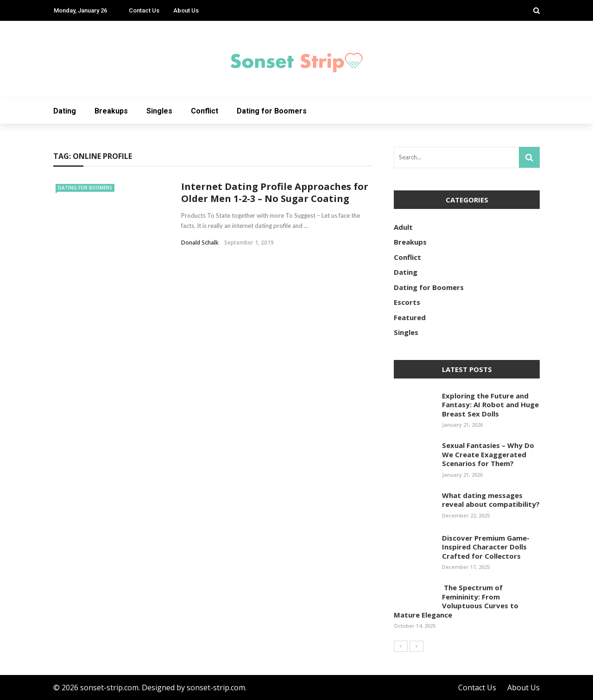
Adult (403, 227)
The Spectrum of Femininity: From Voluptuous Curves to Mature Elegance (456, 601)
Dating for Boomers (272, 111)
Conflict (205, 111)
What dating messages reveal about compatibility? (491, 500)
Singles (159, 111)
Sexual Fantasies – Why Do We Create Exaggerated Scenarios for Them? (488, 454)
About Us (186, 10)
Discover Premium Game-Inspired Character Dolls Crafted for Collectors (486, 547)
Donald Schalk (200, 243)
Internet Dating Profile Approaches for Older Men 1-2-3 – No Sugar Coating (275, 192)
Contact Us (144, 10)
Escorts (407, 302)
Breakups (111, 111)
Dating (65, 111)
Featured (410, 317)
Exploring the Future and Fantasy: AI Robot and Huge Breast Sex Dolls (490, 405)
